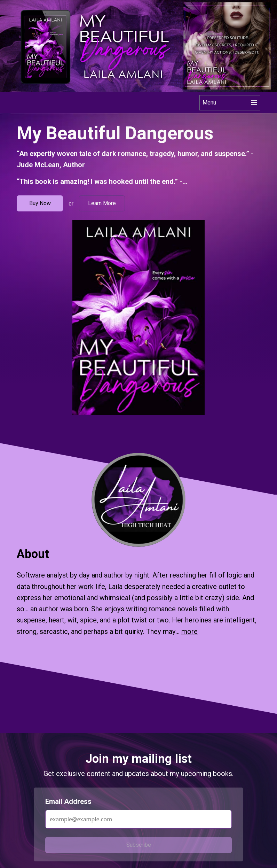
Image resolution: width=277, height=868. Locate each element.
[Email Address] (138, 819)
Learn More (102, 203)
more (189, 631)
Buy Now (40, 203)
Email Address (68, 801)
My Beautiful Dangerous (115, 133)
